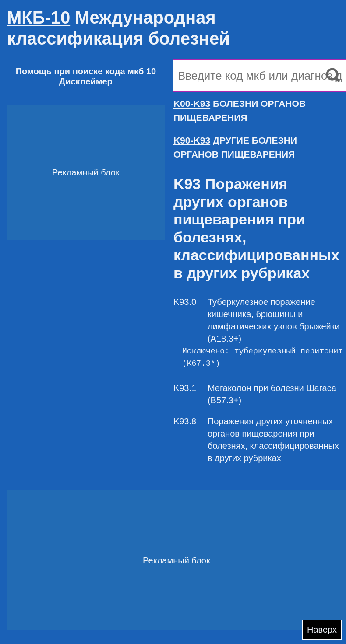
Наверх (322, 630)
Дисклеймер (86, 81)
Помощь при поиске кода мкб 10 (86, 71)
